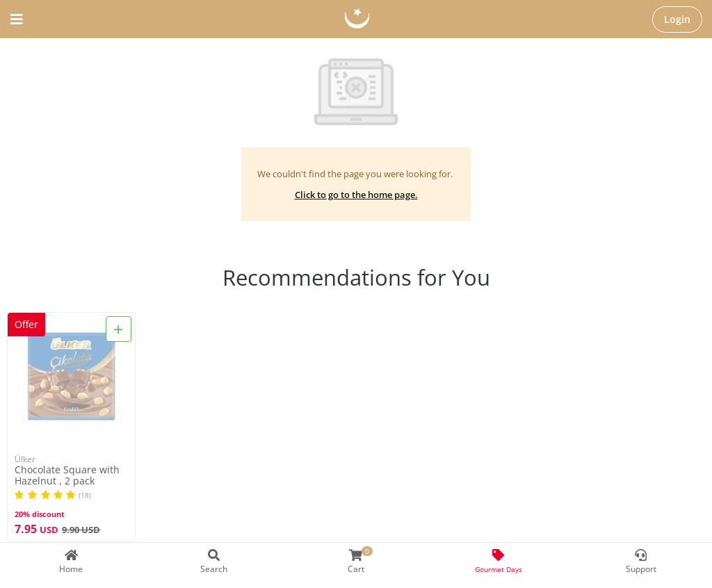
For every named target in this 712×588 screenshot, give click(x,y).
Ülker (25, 459)
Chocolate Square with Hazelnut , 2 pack (67, 475)
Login (677, 19)
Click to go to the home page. (356, 195)
